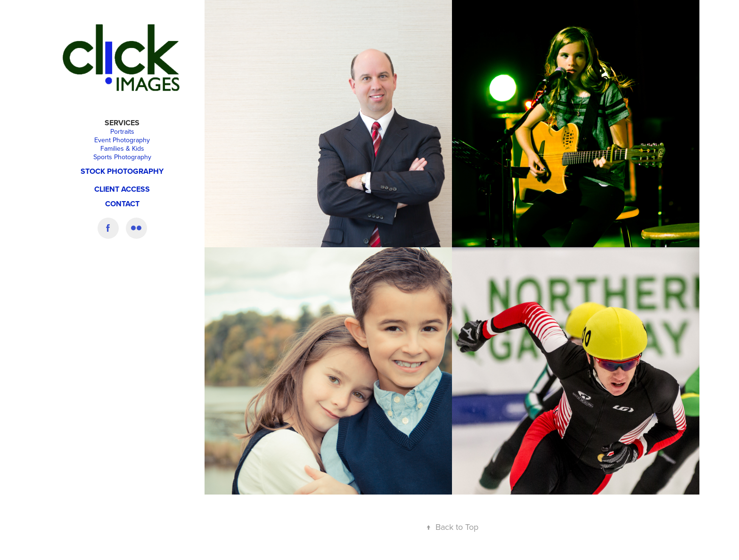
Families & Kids (122, 148)
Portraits (122, 131)
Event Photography (122, 140)
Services (122, 123)
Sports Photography (122, 157)
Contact (122, 204)
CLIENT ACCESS (122, 189)
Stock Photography (122, 171)
